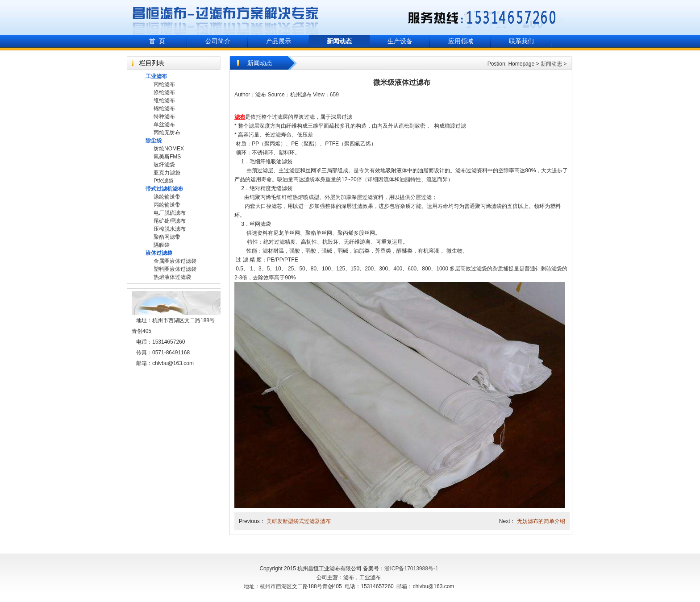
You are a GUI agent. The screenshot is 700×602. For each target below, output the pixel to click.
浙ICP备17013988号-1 (411, 569)
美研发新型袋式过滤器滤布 (299, 521)
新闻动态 (551, 64)
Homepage (521, 64)
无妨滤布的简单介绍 (541, 521)
